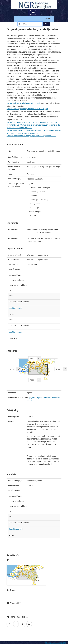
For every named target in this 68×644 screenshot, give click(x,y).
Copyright (62, 643)
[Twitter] (9, 624)
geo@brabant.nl (16, 308)
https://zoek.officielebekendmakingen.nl (23, 103)
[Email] (29, 624)
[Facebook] (16, 624)
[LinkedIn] (23, 624)
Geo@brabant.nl (16, 529)
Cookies (55, 643)
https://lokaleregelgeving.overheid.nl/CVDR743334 (27, 109)
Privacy (48, 643)
